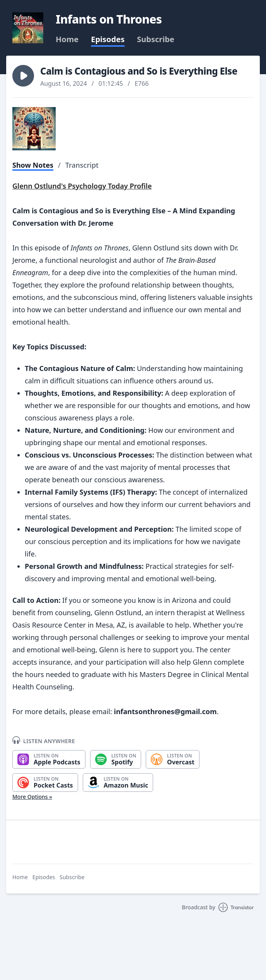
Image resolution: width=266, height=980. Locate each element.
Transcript (82, 165)
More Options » (32, 797)
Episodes (108, 39)
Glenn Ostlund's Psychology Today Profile (82, 186)
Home (67, 39)
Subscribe (156, 39)
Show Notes (33, 165)
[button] (23, 76)
